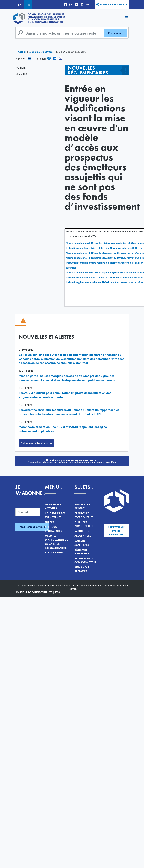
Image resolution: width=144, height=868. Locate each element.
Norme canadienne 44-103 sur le (84, 273)
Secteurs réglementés (53, 529)
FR (28, 5)
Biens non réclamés (82, 569)
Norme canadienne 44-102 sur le (84, 258)
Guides (50, 522)
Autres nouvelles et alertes (36, 443)
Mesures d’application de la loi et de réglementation (56, 542)
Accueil (22, 52)
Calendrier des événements (55, 515)
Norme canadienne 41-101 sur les (84, 243)
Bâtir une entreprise (82, 552)
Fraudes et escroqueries (84, 515)
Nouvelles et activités (41, 52)
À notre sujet (54, 553)
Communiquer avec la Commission (116, 531)
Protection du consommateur (85, 560)
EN (20, 5)
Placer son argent (82, 506)
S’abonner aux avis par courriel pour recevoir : (72, 461)
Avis (57, 592)
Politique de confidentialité (34, 592)
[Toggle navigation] (126, 18)
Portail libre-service (113, 4)
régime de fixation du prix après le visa (123, 273)
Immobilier (82, 531)
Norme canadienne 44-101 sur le (84, 253)
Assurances (83, 536)
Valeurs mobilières (82, 543)
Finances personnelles (84, 524)
